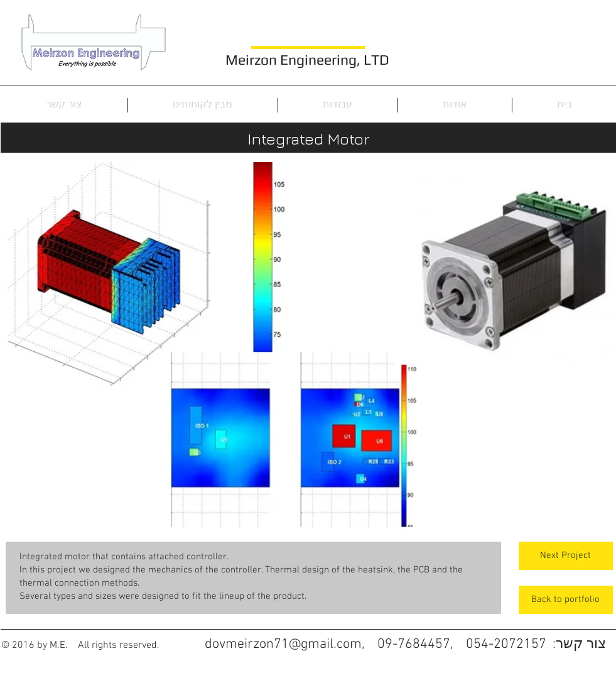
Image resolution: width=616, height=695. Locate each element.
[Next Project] (566, 556)
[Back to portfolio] (566, 600)
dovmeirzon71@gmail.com (283, 644)
